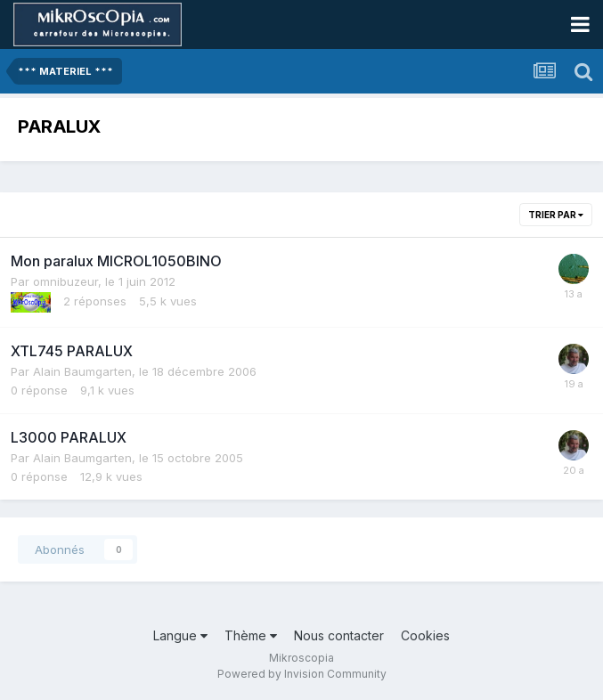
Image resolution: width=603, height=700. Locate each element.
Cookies (425, 635)
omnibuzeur (65, 281)
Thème (251, 635)
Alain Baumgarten (82, 371)
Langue (180, 635)
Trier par (556, 215)
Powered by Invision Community (302, 674)
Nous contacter (339, 635)
